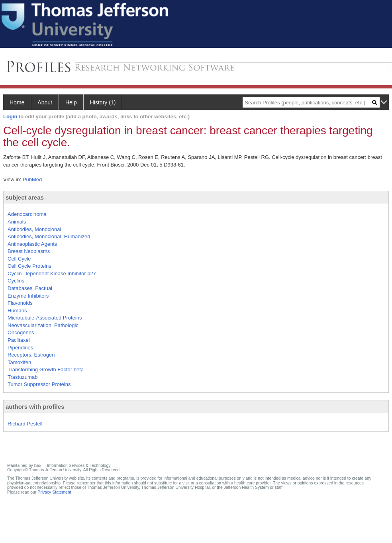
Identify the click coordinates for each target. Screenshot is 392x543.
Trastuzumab (23, 377)
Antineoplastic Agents (32, 244)
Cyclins (16, 281)
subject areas (25, 197)
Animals (17, 222)
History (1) (103, 102)
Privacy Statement (54, 492)
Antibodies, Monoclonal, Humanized (49, 236)
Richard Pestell (25, 424)
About (45, 102)
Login (10, 117)
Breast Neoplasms (29, 251)
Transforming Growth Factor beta (46, 370)
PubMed (32, 179)
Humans (17, 311)
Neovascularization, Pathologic (43, 325)
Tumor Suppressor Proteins (39, 384)
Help (71, 102)
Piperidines (20, 348)
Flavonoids (20, 303)
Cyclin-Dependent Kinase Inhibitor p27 (52, 273)
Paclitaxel (19, 340)
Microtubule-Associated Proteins (45, 318)
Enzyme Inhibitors (28, 296)
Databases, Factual (30, 288)
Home (17, 102)
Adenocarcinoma (27, 214)
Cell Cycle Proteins (29, 266)
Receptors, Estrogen (31, 355)
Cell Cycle (19, 259)
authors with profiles (35, 407)
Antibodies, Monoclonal (34, 229)
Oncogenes (21, 332)
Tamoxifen (19, 362)
